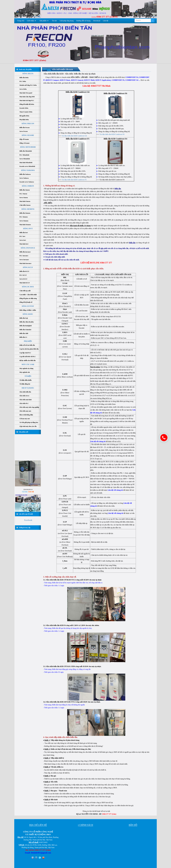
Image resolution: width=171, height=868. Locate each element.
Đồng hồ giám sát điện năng (28, 298)
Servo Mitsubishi (25, 159)
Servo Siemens (24, 221)
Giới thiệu (31, 21)
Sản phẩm (43, 21)
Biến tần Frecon (24, 128)
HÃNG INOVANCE (28, 248)
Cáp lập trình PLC (25, 353)
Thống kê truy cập (25, 528)
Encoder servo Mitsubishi (27, 166)
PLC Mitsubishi (24, 155)
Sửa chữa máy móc (25, 411)
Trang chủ (21, 21)
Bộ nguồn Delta (24, 116)
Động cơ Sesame (25, 143)
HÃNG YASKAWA (28, 170)
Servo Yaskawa (24, 178)
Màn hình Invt (24, 244)
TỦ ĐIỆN (28, 376)
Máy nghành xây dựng (26, 368)
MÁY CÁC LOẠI (28, 364)
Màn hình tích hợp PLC (27, 101)
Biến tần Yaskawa (25, 174)
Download (97, 21)
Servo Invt (23, 240)
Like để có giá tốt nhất (26, 514)
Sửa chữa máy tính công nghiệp (29, 407)
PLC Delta (23, 81)
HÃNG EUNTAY (28, 306)
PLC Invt (22, 236)
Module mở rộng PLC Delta (28, 85)
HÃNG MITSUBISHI (28, 147)
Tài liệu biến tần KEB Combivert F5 (74, 180)
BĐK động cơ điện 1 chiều (28, 310)
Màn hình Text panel (26, 93)
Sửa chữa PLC (24, 403)
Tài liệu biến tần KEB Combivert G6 (74, 136)
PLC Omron (23, 194)
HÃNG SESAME (28, 135)
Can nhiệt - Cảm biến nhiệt (28, 295)
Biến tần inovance (25, 252)
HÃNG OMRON (28, 186)
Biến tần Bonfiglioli (26, 326)
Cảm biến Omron (25, 205)
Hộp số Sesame (24, 139)
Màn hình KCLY (25, 283)
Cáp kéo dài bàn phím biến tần (29, 349)
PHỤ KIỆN (28, 341)
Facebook (28, 520)
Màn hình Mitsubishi (26, 163)
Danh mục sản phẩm (25, 69)
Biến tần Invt (24, 233)
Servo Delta (23, 89)
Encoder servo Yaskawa (27, 182)
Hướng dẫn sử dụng (83, 21)
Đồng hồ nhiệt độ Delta (27, 104)
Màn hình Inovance (25, 263)
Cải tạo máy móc (25, 419)
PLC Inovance (24, 256)
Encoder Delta (24, 108)
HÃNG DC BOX (28, 287)
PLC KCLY (23, 275)
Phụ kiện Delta (24, 120)
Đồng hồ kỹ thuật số (26, 302)
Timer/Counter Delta (26, 112)
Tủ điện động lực (25, 384)
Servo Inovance (24, 260)
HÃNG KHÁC (28, 314)
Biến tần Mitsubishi (26, 151)
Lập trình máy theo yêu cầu (28, 426)
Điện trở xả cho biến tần (27, 345)
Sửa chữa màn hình (26, 400)
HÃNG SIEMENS (28, 209)
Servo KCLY (23, 279)
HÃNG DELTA (28, 74)
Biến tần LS (23, 337)
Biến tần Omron (25, 190)
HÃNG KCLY (28, 267)
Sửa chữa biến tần (25, 392)
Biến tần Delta (24, 78)
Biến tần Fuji (24, 318)
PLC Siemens (24, 217)
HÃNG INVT (28, 229)
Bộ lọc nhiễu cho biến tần (27, 360)
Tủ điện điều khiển (26, 380)
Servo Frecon (24, 131)
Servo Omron (24, 198)
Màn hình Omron (25, 201)
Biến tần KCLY (24, 271)
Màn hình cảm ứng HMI (27, 97)
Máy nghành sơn (25, 372)
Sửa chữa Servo (24, 396)
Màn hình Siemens (25, 225)
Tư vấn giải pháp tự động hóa (29, 422)
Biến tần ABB (24, 333)
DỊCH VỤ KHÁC (28, 388)
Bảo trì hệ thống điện (26, 415)
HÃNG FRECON (28, 124)
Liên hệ (106, 21)
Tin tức (55, 21)
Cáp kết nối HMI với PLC (28, 357)
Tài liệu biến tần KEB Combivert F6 (112, 134)
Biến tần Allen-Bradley (27, 322)
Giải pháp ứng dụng (67, 21)
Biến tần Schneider (25, 330)
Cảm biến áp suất (25, 291)
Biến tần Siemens (25, 213)
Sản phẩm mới (23, 432)
